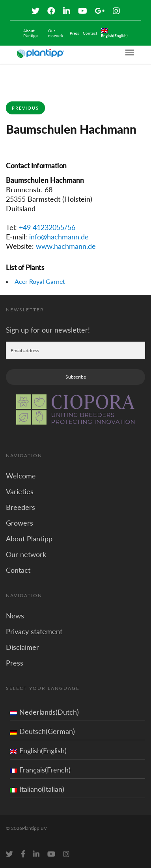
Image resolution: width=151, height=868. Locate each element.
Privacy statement (34, 631)
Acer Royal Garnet (40, 281)
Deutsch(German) (42, 731)
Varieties (20, 491)
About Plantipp (31, 33)
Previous (25, 108)
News (15, 616)
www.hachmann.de (66, 246)
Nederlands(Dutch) (44, 712)
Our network (56, 33)
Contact (90, 33)
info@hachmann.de (59, 237)
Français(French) (40, 770)
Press (74, 33)
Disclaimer (22, 647)
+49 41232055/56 (47, 227)
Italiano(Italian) (37, 789)
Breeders (21, 507)
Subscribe (76, 377)
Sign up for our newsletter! (48, 330)
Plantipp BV (34, 828)
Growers (20, 523)
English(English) (38, 750)
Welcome (21, 476)
